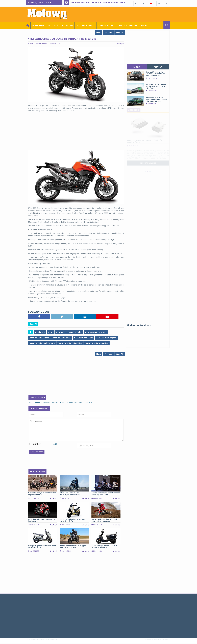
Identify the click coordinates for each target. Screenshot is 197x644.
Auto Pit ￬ (53, 25)
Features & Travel (85, 25)
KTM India (61, 332)
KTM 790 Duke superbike (97, 343)
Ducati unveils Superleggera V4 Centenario (41, 520)
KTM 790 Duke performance (42, 343)
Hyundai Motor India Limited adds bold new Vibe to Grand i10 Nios (101, 3)
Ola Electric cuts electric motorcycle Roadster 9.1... (71, 494)
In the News (38, 25)
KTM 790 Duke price (62, 338)
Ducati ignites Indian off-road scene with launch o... (104, 520)
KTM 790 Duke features (96, 332)
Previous (108, 32)
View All (120, 32)
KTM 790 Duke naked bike (70, 343)
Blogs (144, 25)
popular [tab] (158, 67)
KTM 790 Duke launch (39, 338)
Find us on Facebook (139, 325)
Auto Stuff (67, 25)
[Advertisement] (124, 14)
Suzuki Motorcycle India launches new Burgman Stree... (106, 494)
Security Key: (35, 444)
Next (99, 32)
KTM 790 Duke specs (83, 338)
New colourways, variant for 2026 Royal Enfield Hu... (42, 494)
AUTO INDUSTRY (106, 25)
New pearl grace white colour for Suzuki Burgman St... (42, 546)
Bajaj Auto (40, 332)
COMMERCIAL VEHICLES (127, 25)
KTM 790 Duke (75, 332)
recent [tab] (137, 67)
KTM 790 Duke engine (106, 338)
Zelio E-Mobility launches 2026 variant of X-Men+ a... (72, 520)
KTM (50, 332)
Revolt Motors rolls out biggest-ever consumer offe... (73, 546)
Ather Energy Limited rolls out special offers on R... (104, 546)
